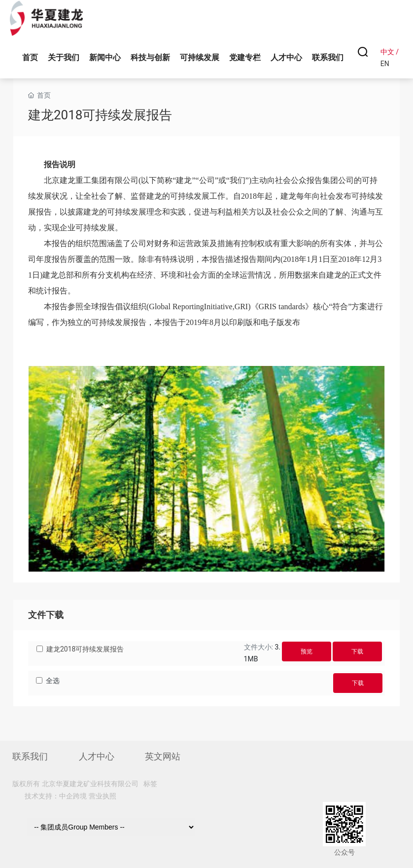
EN (385, 64)
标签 (150, 784)
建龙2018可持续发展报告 (85, 649)
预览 (307, 651)
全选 (53, 681)
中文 (387, 52)
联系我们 (30, 756)
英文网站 (163, 756)
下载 (357, 651)
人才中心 (97, 756)
